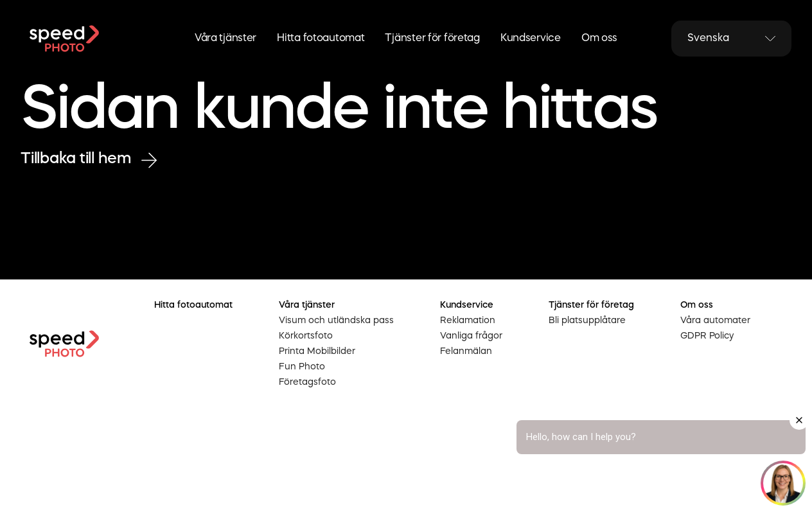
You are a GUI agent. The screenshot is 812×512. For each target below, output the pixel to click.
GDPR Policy (707, 336)
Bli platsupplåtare (587, 321)
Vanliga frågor (471, 336)
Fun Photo (302, 367)
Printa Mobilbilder (317, 351)
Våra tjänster (225, 39)
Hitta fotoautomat (321, 39)
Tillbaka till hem (89, 160)
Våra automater (715, 321)
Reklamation (468, 321)
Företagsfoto (307, 382)
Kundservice (531, 39)
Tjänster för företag (432, 39)
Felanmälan (466, 351)
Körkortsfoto (306, 336)
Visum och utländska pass (336, 321)
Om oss (599, 39)
